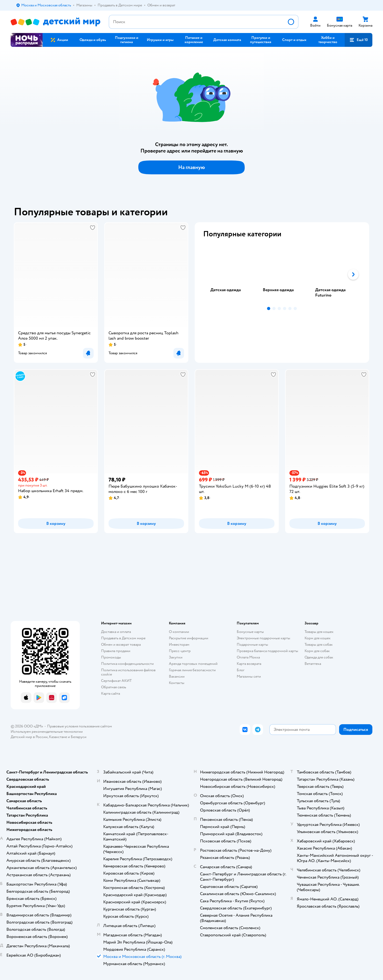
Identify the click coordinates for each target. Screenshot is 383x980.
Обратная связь (114, 687)
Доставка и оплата (116, 632)
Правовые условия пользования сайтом (80, 726)
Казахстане (58, 737)
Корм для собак (317, 651)
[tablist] (282, 274)
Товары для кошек (319, 632)
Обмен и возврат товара (121, 645)
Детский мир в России (29, 737)
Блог (241, 670)
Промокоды (111, 657)
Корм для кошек (318, 638)
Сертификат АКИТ (116, 681)
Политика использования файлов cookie (128, 672)
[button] (359, 40)
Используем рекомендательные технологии (47, 732)
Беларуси (79, 737)
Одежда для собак (319, 657)
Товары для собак (319, 645)
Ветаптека (313, 664)
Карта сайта (111, 693)
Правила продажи (116, 651)
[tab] (229, 274)
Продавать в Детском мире (123, 638)
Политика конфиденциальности (127, 664)
